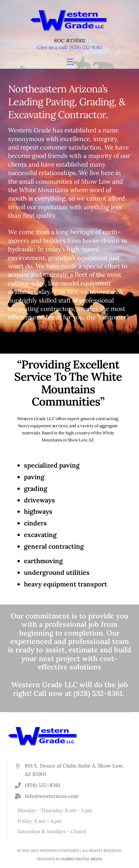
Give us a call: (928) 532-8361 (70, 47)
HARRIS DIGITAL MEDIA (82, 859)
